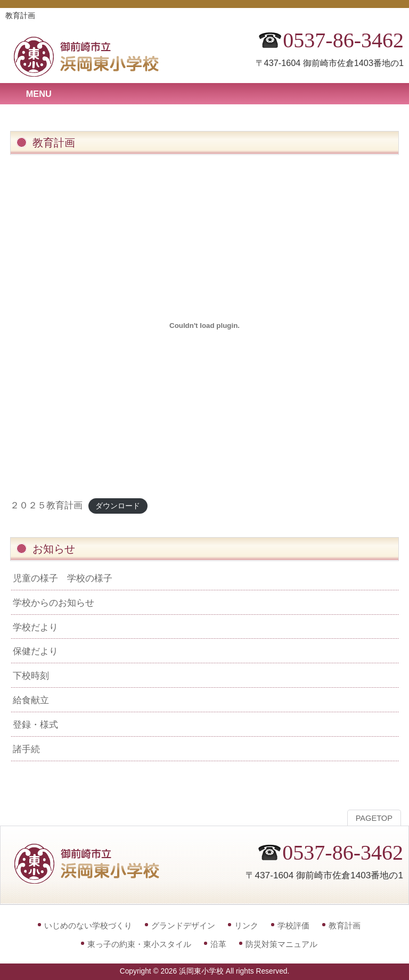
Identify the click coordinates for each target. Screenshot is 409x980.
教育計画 (345, 925)
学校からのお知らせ (54, 603)
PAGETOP (374, 818)
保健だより (35, 651)
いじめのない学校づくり (88, 925)
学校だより (35, 627)
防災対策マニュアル (281, 944)
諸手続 (26, 749)
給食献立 (31, 700)
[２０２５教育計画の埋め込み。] (204, 325)
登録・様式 (35, 724)
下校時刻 (31, 676)
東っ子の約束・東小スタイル (139, 944)
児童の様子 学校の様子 (63, 578)
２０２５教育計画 (46, 505)
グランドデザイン (183, 925)
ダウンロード (118, 506)
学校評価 (293, 925)
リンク (246, 925)
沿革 (218, 944)
